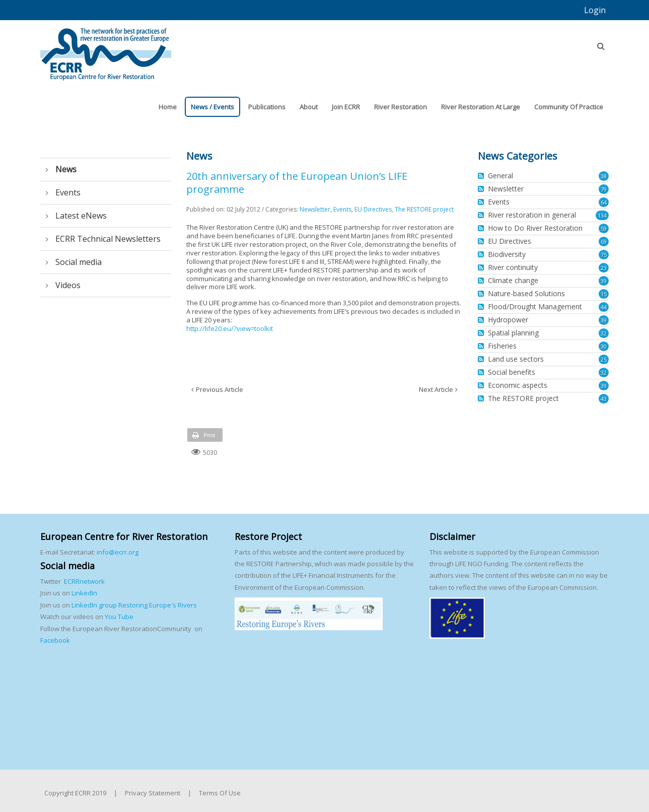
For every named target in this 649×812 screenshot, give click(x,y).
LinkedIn (84, 593)
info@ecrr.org (118, 552)
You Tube (118, 617)
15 (604, 294)
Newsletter (315, 209)
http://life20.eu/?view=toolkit (230, 328)
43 (604, 399)
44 (604, 307)
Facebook (55, 640)
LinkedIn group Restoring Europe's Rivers (134, 605)
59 (604, 228)
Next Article (436, 389)
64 (604, 202)
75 (604, 255)
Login (595, 10)
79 (604, 189)
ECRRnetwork (84, 581)
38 (604, 176)
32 (604, 333)
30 (604, 346)
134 (602, 215)
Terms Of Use (220, 793)
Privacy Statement (153, 793)
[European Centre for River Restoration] (106, 49)
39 (604, 281)
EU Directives (373, 209)
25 (604, 359)
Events (342, 209)
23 (604, 268)
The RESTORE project (424, 209)
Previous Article (220, 389)
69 (604, 242)
